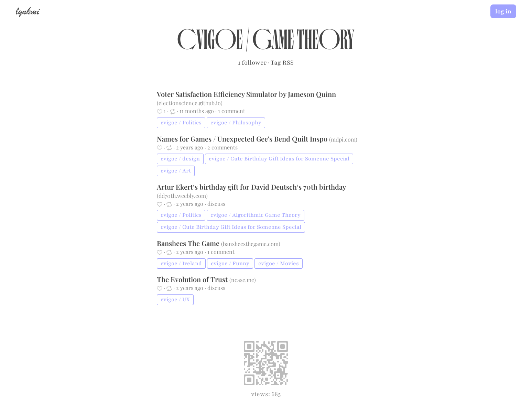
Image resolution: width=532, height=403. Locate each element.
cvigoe (210, 43)
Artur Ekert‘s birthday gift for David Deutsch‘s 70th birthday (251, 187)
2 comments (222, 147)
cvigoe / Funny (230, 264)
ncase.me (243, 280)
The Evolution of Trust (193, 279)
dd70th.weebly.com (182, 196)
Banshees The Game (189, 243)
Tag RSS (282, 63)
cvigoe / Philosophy (236, 123)
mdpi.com (343, 139)
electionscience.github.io (190, 103)
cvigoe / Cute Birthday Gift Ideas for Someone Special (279, 159)
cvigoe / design (180, 159)
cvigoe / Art (176, 171)
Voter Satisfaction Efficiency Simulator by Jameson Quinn (246, 94)
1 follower (252, 63)
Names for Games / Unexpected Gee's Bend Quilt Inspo (243, 139)
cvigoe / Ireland (181, 264)
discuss (216, 204)
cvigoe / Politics (181, 123)
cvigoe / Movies (279, 264)
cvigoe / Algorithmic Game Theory (256, 215)
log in (503, 11)
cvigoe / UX (175, 300)
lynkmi (28, 11)
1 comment (232, 111)
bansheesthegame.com (251, 244)
